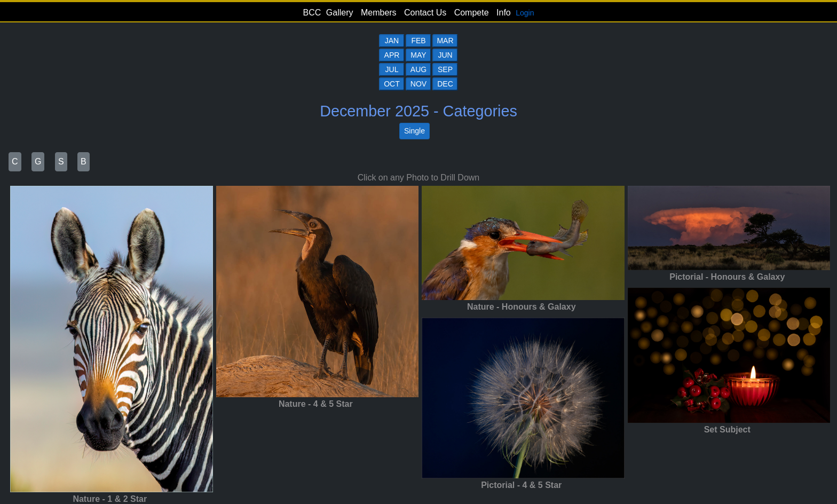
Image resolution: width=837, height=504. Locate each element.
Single (414, 131)
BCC (312, 13)
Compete (472, 13)
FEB (418, 41)
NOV (418, 84)
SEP (445, 69)
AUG (418, 69)
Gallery (340, 13)
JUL (392, 69)
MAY (418, 55)
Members (379, 13)
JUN (445, 55)
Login (525, 13)
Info (504, 13)
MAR (445, 41)
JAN (392, 41)
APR (392, 55)
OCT (392, 84)
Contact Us (425, 13)
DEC (445, 84)
